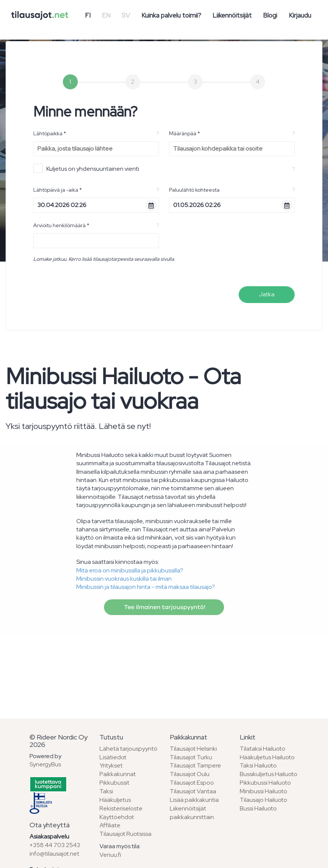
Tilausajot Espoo (192, 783)
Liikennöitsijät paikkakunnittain (192, 813)
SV (126, 15)
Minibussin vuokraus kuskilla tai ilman (124, 579)
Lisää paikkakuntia (194, 800)
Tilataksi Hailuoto (263, 749)
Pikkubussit (114, 783)
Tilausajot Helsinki (193, 749)
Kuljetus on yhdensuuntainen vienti (86, 168)
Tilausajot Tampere (195, 765)
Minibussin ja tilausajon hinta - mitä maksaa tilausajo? (146, 587)
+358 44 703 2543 (55, 845)
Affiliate (110, 825)
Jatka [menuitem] (267, 294)
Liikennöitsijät (232, 15)
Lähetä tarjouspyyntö (128, 749)
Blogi (270, 15)
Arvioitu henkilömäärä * (61, 225)
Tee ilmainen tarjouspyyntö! (164, 607)
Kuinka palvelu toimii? (171, 15)
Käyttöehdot (117, 817)
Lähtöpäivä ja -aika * (58, 190)
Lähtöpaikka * (50, 133)
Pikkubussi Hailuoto (265, 783)
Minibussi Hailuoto (263, 791)
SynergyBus (45, 764)
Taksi (106, 791)
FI (88, 15)
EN (106, 15)
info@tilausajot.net (54, 854)
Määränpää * (185, 133)
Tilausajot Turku (191, 757)
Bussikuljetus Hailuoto (269, 774)
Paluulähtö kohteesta (194, 190)
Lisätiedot (113, 757)
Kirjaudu (300, 15)
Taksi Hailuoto (258, 765)
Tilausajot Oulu (190, 774)
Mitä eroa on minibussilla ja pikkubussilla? (130, 570)
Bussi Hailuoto (258, 808)
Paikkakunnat (118, 774)
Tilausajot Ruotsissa (125, 834)
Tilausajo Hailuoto (263, 800)
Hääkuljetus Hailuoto (267, 757)
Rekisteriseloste (121, 808)
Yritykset (111, 765)
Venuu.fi (110, 855)
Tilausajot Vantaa (193, 791)
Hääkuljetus (115, 800)
